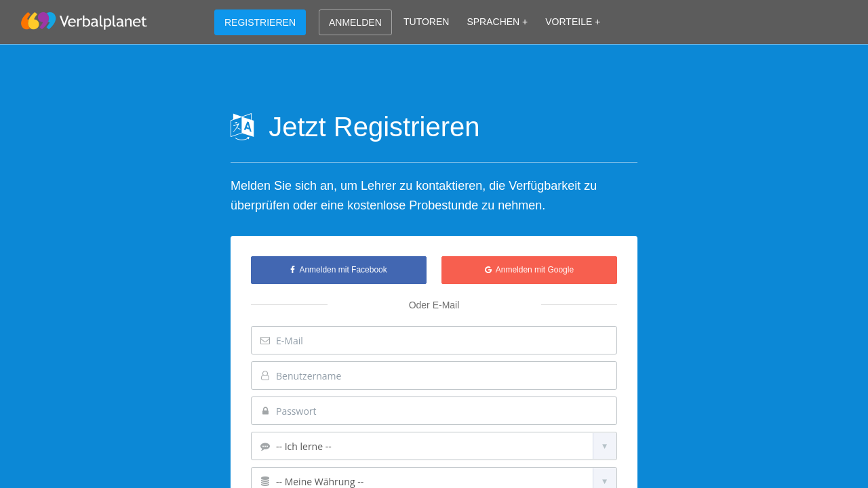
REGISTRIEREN (260, 22)
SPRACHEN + (497, 22)
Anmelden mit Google (529, 270)
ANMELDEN (355, 22)
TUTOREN (426, 22)
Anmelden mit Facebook (338, 270)
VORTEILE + (573, 22)
